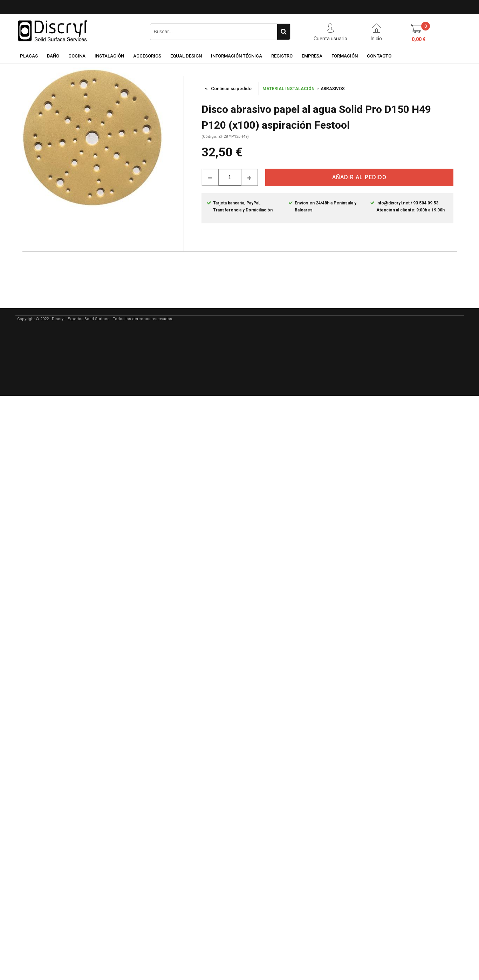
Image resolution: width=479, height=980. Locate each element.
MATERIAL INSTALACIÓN (289, 89)
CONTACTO (379, 56)
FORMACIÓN (345, 56)
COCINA (77, 56)
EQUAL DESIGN (186, 56)
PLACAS (29, 56)
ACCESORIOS (147, 56)
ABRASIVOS (333, 89)
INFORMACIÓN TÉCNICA (237, 56)
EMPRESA (312, 56)
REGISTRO (282, 56)
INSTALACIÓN (109, 56)
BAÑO (53, 56)
